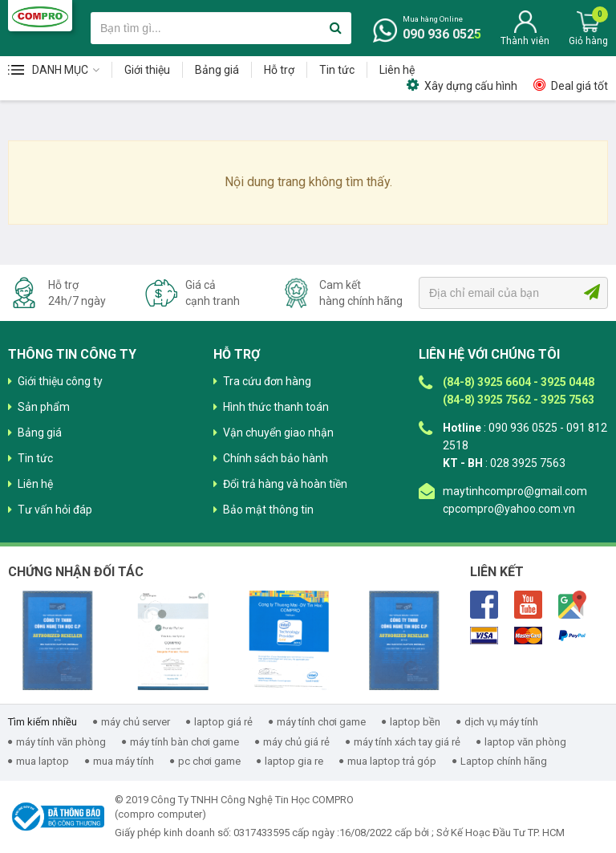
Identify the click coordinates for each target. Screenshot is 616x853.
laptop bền (415, 722)
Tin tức (337, 70)
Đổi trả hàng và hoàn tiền (285, 484)
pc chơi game (209, 761)
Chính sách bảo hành (276, 458)
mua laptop (43, 761)
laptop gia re (294, 761)
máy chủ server (136, 722)
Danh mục (60, 70)
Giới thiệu (147, 70)
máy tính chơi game (321, 722)
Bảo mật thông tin (268, 510)
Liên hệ (397, 70)
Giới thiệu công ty (60, 381)
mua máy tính (124, 761)
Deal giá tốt (580, 86)
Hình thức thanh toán (276, 407)
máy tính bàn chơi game (184, 742)
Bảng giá (217, 70)
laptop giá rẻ (223, 722)
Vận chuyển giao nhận (278, 433)
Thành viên (525, 41)
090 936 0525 (442, 34)
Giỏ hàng (588, 41)
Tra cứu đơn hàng (267, 381)
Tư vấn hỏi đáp (55, 510)
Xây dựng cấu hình (471, 86)
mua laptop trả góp (392, 761)
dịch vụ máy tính (501, 722)
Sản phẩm (44, 407)
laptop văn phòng (525, 742)
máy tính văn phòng (61, 742)
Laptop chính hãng (504, 761)
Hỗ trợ (279, 70)
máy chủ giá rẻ (296, 742)
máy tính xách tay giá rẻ (407, 742)
